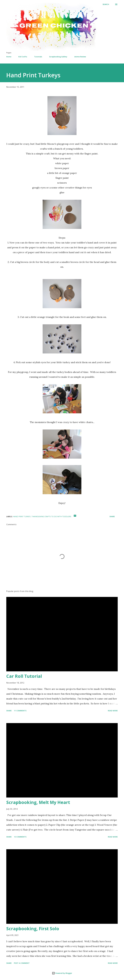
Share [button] (112, 516)
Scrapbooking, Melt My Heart (38, 802)
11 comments (20, 711)
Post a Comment (22, 963)
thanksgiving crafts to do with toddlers (51, 516)
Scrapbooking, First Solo (33, 929)
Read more (113, 711)
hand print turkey (22, 516)
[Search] (106, 4)
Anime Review (80, 57)
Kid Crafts (23, 57)
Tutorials (38, 57)
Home (9, 57)
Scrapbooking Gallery (58, 57)
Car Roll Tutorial (24, 676)
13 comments (20, 837)
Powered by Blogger (62, 973)
